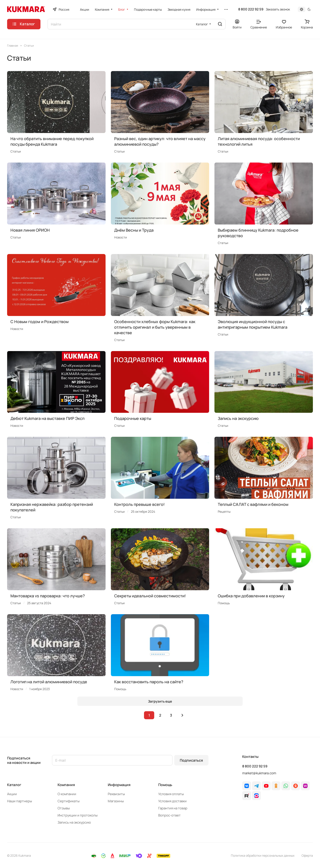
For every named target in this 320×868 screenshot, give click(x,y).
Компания (66, 785)
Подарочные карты (133, 418)
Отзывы (64, 808)
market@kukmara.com (259, 773)
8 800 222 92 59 (251, 9)
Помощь (165, 785)
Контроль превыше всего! (139, 504)
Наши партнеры (20, 801)
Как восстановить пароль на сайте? (149, 682)
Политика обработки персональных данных (263, 855)
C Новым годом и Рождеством (40, 322)
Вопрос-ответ (169, 815)
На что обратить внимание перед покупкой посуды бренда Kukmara (52, 141)
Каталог (14, 785)
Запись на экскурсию (238, 418)
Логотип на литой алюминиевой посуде (49, 682)
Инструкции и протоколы (78, 815)
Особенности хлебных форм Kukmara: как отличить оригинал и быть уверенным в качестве (155, 327)
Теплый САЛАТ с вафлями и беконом (253, 504)
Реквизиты (116, 794)
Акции (12, 794)
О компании (67, 794)
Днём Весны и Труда (134, 230)
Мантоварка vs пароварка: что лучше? (48, 596)
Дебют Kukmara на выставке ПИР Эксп (47, 418)
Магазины (116, 801)
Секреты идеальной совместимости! (150, 596)
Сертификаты (69, 801)
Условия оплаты (171, 794)
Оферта (307, 855)
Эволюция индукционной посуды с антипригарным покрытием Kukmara (253, 324)
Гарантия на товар (173, 808)
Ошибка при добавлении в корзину (251, 596)
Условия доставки (172, 801)
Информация (119, 785)
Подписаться (191, 760)
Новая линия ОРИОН (30, 230)
